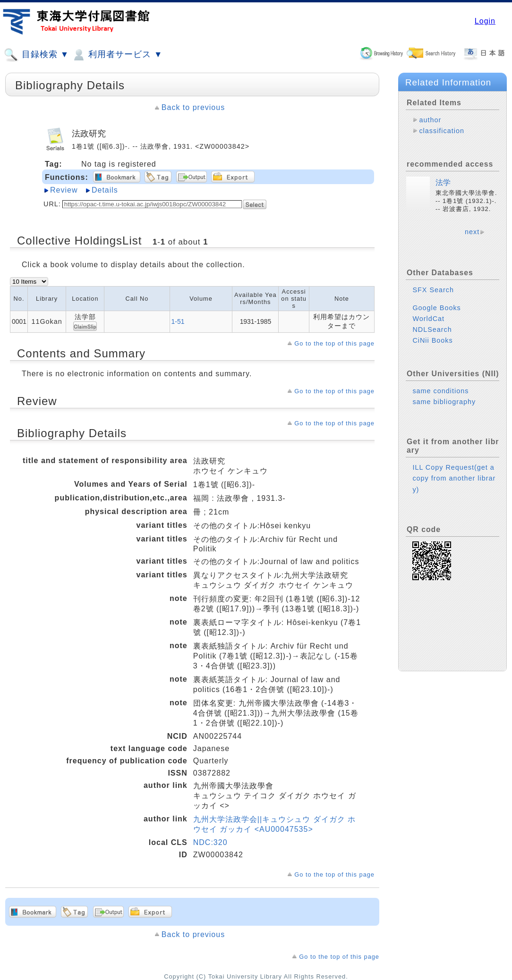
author (430, 120)
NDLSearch (432, 329)
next (472, 232)
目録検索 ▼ (36, 55)
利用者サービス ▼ (117, 55)
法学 (443, 182)
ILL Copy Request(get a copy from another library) (454, 478)
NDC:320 (210, 842)
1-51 (178, 321)
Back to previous (193, 107)
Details (105, 190)
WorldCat (428, 319)
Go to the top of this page (334, 343)
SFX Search (433, 290)
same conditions (440, 391)
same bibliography (444, 402)
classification (442, 131)
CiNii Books (432, 340)
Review (64, 190)
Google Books (436, 308)
